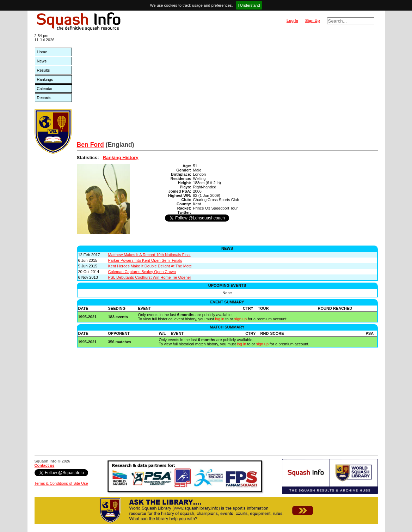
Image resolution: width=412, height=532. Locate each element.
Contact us (45, 465)
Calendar (45, 89)
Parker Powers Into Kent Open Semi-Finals (145, 260)
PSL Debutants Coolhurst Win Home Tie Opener (150, 277)
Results (44, 70)
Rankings (45, 79)
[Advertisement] (227, 88)
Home (42, 52)
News (42, 61)
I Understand (249, 5)
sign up (241, 319)
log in (220, 319)
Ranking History (121, 158)
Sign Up (313, 20)
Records (44, 98)
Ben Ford (90, 145)
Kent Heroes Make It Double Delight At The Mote (150, 266)
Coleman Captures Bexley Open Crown (142, 272)
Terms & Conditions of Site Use (61, 483)
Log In (292, 20)
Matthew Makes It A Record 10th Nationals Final (149, 255)
